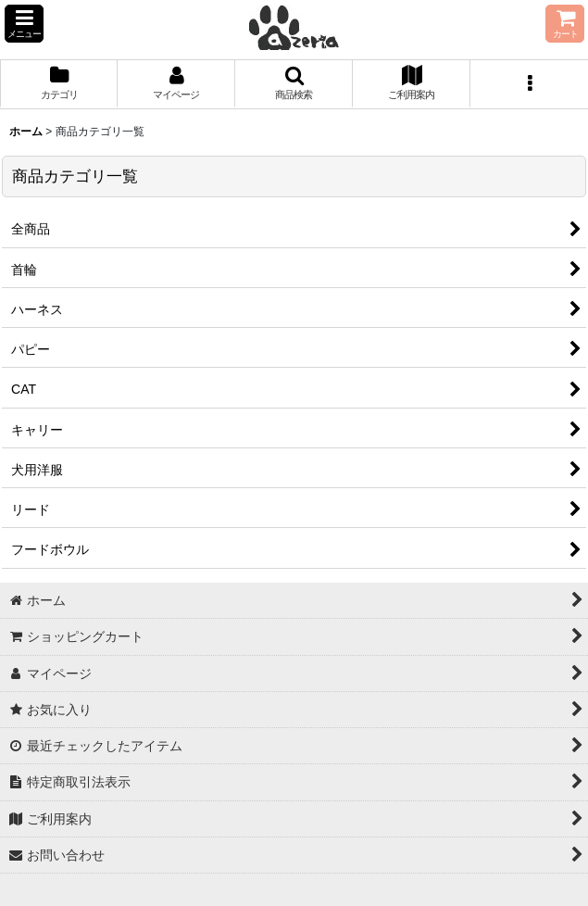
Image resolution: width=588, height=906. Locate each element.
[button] (24, 24)
